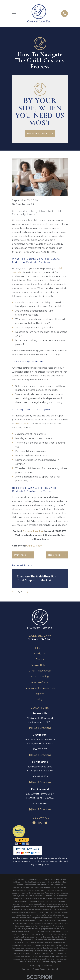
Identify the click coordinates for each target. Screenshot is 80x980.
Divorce (40, 659)
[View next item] (26, 592)
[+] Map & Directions (40, 728)
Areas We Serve (40, 682)
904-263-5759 (40, 749)
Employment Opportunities (40, 688)
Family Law (40, 654)
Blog (40, 699)
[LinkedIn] (40, 823)
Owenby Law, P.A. (33, 531)
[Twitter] (46, 823)
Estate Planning (40, 676)
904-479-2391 (40, 804)
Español (40, 694)
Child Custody (34, 546)
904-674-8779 (40, 776)
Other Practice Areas (40, 671)
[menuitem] (26, 969)
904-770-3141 (40, 639)
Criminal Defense (40, 665)
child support (22, 424)
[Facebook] (34, 823)
